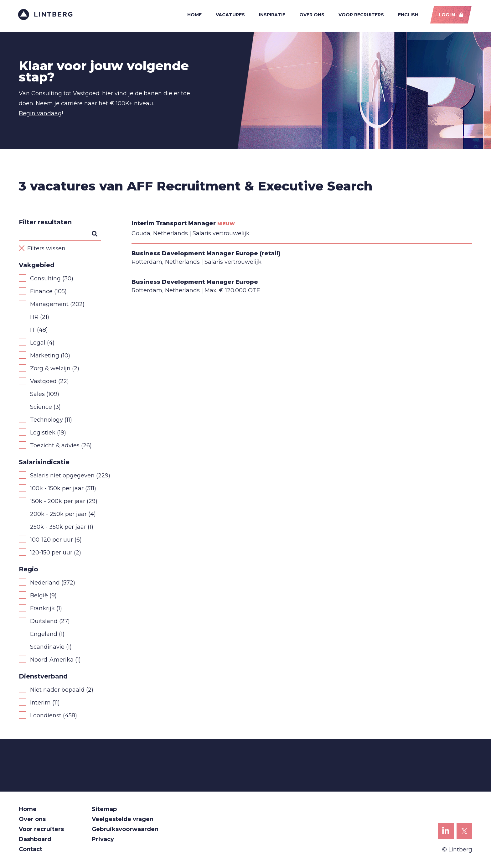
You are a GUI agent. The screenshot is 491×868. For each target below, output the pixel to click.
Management (49, 305)
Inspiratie (271, 15)
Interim (40, 704)
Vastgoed (43, 382)
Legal (38, 344)
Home (194, 15)
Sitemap (104, 810)
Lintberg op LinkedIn (446, 834)
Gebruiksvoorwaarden (125, 830)
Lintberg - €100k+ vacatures (46, 15)
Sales (37, 395)
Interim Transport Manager (174, 224)
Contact (31, 850)
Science (41, 408)
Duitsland (44, 622)
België (39, 596)
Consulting (45, 279)
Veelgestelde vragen (123, 820)
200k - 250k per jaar (58, 515)
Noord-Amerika (52, 661)
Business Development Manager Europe (195, 283)
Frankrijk (42, 609)
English (408, 15)
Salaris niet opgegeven (62, 476)
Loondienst (46, 716)
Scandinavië (47, 648)
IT (33, 331)
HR (34, 318)
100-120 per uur (52, 541)
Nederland (45, 584)
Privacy (103, 840)
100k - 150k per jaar (57, 489)
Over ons (311, 15)
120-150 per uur (51, 554)
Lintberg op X (465, 834)
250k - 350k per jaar (58, 528)
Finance (41, 292)
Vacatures (230, 15)
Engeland (44, 635)
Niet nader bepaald (57, 691)
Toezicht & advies (55, 446)
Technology (47, 421)
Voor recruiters (361, 15)
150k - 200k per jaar (58, 502)
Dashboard (35, 840)
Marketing (45, 356)
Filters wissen (46, 249)
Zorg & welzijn (50, 369)
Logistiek (43, 434)
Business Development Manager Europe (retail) (206, 254)
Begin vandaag (40, 114)
